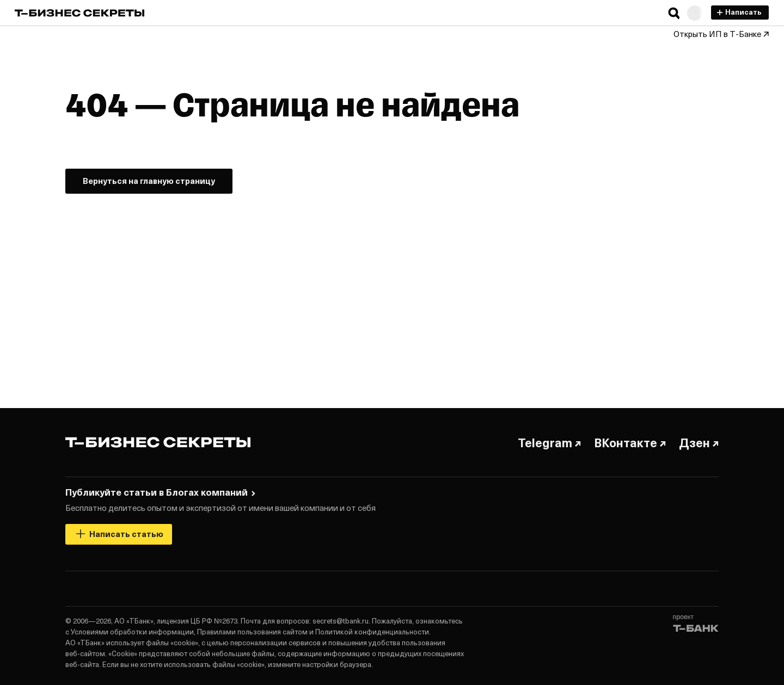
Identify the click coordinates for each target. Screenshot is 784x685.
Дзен (699, 442)
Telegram (549, 442)
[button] (674, 13)
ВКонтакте (630, 442)
